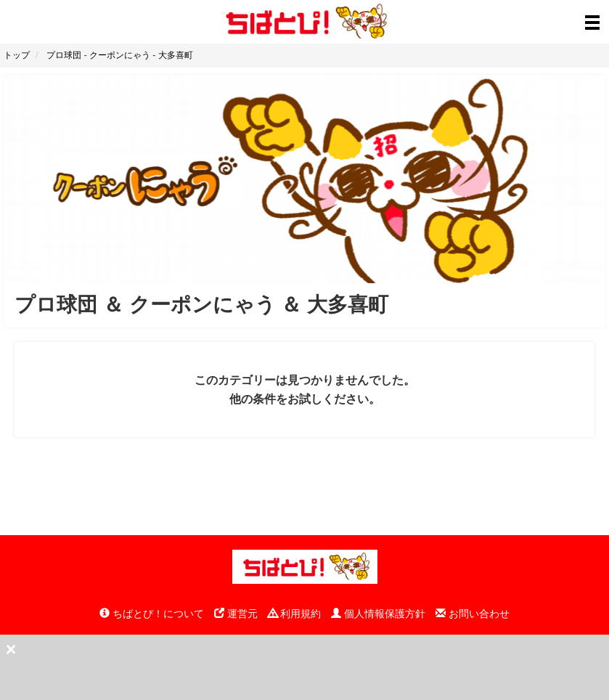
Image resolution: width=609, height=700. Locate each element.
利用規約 (295, 614)
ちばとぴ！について (152, 614)
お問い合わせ (473, 614)
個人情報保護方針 (378, 614)
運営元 (236, 614)
